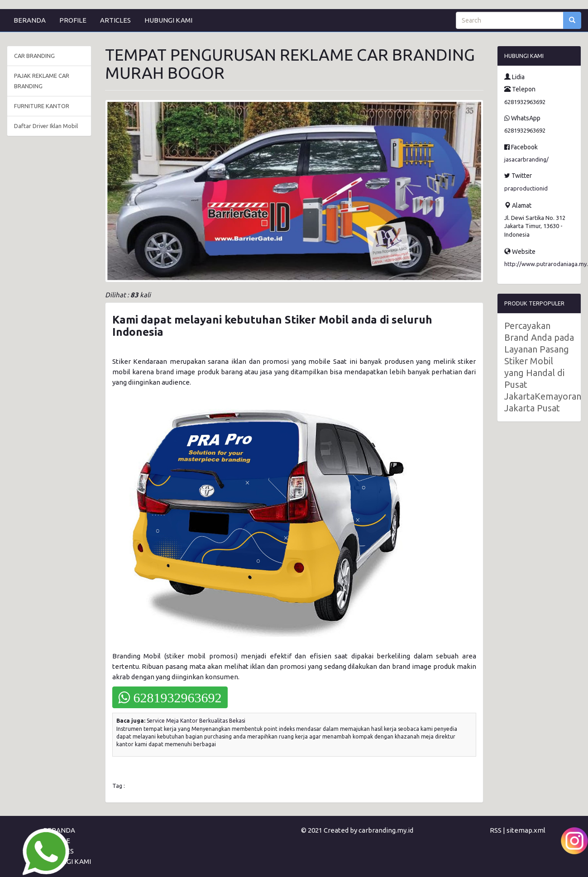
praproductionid (526, 188)
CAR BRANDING (34, 56)
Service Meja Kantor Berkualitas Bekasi (196, 721)
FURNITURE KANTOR (42, 106)
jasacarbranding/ (526, 159)
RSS (496, 830)
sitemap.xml (526, 830)
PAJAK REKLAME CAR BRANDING (42, 81)
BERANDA (30, 20)
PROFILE (73, 20)
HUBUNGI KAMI (168, 20)
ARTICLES (115, 20)
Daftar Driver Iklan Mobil (46, 126)
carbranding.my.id (386, 830)
